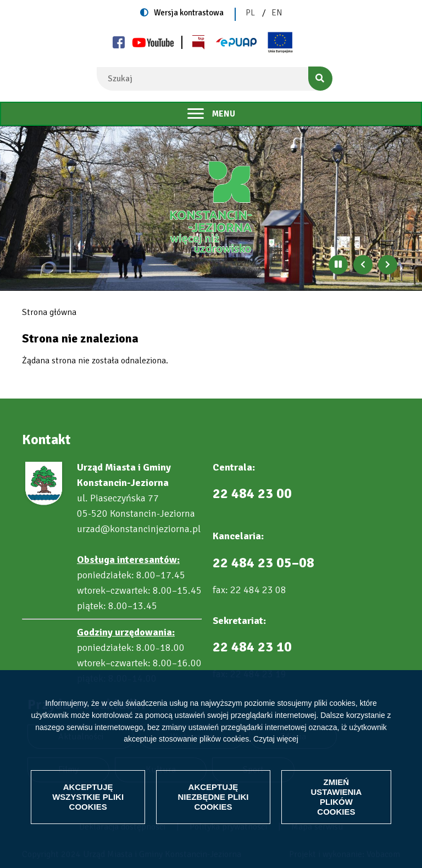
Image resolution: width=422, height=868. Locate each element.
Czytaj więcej (276, 739)
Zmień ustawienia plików (336, 797)
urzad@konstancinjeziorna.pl (139, 529)
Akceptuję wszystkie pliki (88, 797)
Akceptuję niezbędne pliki (213, 797)
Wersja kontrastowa (189, 13)
